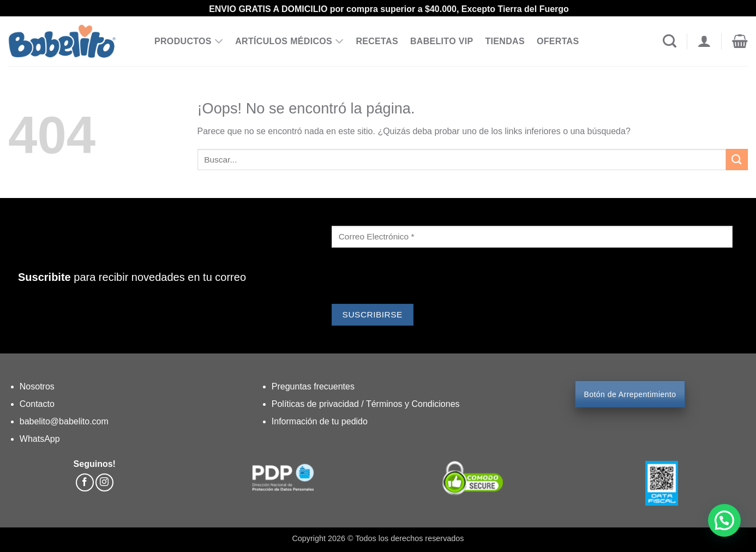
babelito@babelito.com (64, 421)
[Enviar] (737, 160)
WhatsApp (40, 439)
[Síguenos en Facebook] (85, 482)
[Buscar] (670, 41)
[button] (740, 41)
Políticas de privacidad (317, 404)
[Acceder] (704, 41)
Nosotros (37, 386)
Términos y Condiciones (413, 404)
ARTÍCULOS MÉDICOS (289, 41)
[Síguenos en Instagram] (104, 482)
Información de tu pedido (320, 421)
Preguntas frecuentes (313, 386)
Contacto (37, 404)
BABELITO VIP (442, 41)
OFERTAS (558, 41)
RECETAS (377, 41)
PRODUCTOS (189, 41)
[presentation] (415, 277)
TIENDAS (505, 41)
